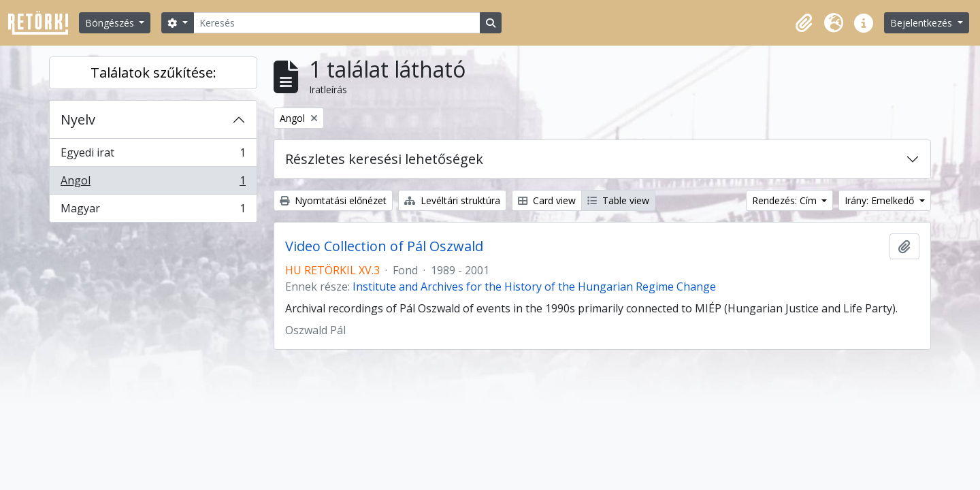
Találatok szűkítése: (153, 72)
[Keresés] (337, 23)
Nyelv (78, 119)
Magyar (153, 211)
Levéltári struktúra (452, 200)
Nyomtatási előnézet (333, 200)
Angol (153, 183)
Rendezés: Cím (786, 200)
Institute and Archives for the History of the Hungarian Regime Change (534, 287)
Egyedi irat (153, 156)
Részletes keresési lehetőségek (384, 159)
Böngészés (111, 23)
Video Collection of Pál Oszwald (384, 246)
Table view (618, 200)
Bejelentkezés (922, 23)
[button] (804, 23)
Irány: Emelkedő (881, 200)
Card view (547, 200)
